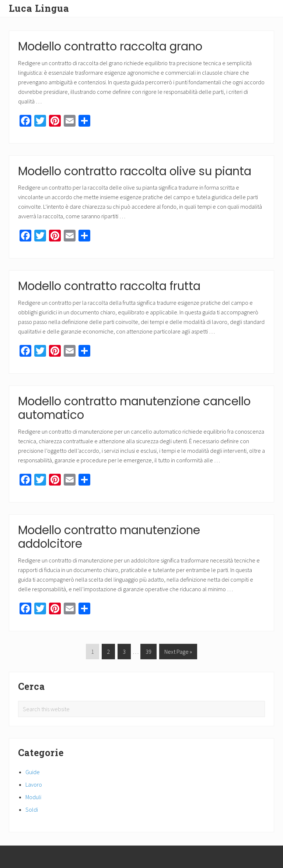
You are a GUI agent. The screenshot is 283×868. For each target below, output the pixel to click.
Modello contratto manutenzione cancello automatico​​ (134, 408)
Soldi (32, 809)
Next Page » (178, 653)
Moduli (33, 797)
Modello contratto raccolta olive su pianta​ (135, 171)
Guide (33, 772)
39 (148, 653)
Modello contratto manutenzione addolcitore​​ (109, 537)
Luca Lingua (39, 8)
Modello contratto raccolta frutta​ (109, 286)
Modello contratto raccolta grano (110, 46)
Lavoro (34, 784)
